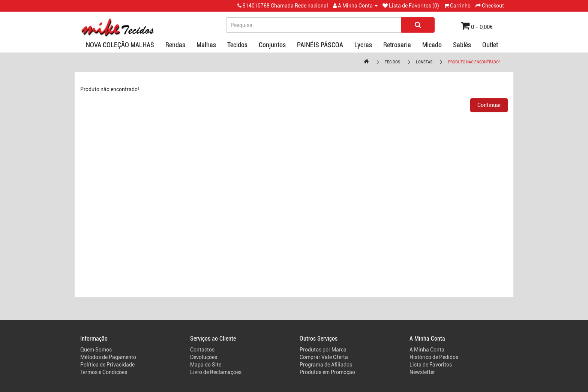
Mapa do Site (206, 365)
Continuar (489, 105)
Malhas (206, 45)
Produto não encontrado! (474, 62)
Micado (432, 45)
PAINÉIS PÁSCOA (320, 45)
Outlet (490, 45)
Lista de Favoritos (431, 365)
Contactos (202, 350)
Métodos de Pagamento (108, 357)
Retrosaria (397, 45)
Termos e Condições (104, 372)
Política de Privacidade (107, 365)
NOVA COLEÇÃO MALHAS (120, 45)
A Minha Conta (427, 350)
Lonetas (424, 62)
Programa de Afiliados (326, 365)
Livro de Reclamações (216, 372)
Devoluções (204, 357)
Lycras (363, 45)
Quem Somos (96, 350)
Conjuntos (272, 45)
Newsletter (422, 372)
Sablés (462, 45)
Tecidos (237, 45)
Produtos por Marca (323, 350)
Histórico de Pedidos (434, 357)
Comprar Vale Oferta (324, 357)
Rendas (175, 45)
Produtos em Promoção (327, 372)
